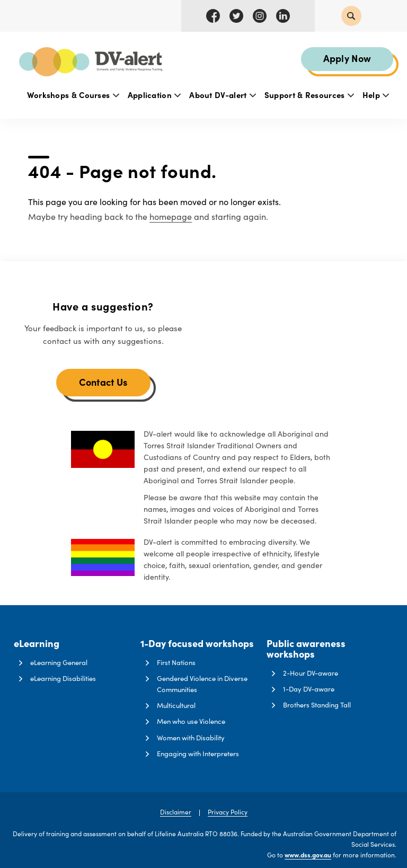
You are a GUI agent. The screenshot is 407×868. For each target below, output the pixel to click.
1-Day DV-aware (309, 689)
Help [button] (376, 95)
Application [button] (154, 95)
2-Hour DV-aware (311, 673)
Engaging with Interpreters (198, 754)
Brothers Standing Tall (317, 705)
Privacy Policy (228, 812)
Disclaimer (176, 812)
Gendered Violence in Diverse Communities (202, 684)
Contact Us (103, 382)
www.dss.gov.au (308, 855)
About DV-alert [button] (223, 95)
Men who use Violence (191, 721)
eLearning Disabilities (63, 678)
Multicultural (176, 705)
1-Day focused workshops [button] (197, 644)
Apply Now (347, 58)
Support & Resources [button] (309, 95)
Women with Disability (191, 738)
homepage (171, 216)
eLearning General (59, 662)
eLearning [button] (37, 644)
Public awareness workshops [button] (306, 649)
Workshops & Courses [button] (73, 95)
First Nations (176, 662)
